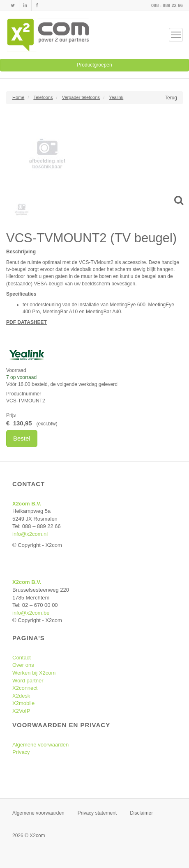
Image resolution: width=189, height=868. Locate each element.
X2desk (21, 696)
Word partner (28, 681)
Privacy (21, 752)
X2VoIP (21, 711)
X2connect (25, 688)
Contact (22, 658)
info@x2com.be (31, 613)
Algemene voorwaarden (40, 745)
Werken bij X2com (34, 673)
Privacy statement (97, 813)
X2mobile (23, 703)
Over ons (23, 665)
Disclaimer (141, 813)
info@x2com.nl (30, 534)
